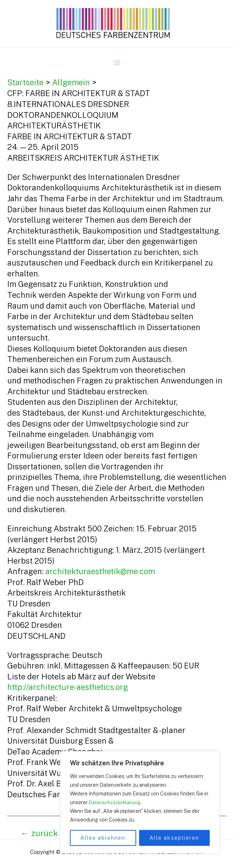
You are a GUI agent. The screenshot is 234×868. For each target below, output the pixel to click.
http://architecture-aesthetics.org (68, 687)
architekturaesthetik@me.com (100, 571)
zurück (39, 833)
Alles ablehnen (103, 838)
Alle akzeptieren (174, 838)
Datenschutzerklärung (115, 802)
